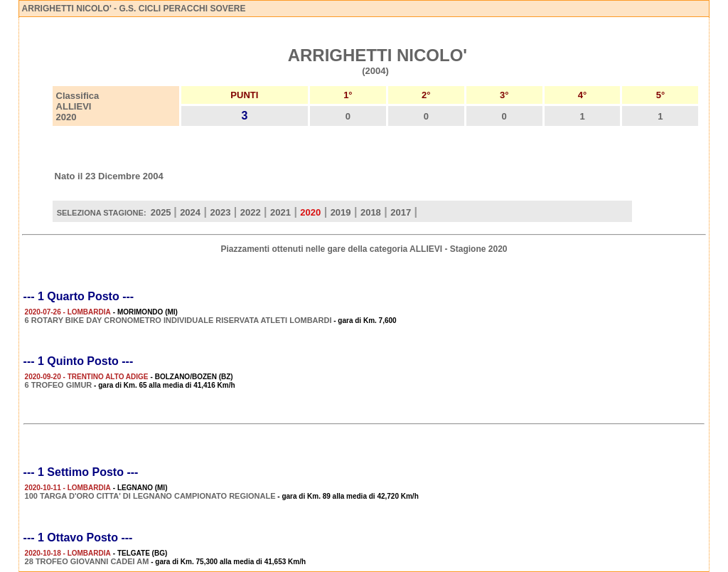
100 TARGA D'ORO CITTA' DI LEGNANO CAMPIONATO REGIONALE (150, 496)
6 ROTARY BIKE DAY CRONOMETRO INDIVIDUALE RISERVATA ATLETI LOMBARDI (178, 320)
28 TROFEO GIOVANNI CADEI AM (87, 561)
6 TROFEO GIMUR (59, 385)
